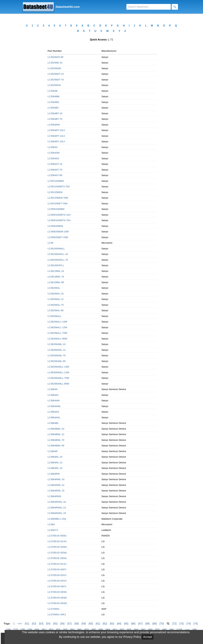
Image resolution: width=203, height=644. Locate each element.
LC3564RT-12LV (56, 136)
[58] (77, 624)
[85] (72, 630)
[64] (119, 624)
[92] (122, 630)
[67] (140, 624)
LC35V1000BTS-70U (59, 186)
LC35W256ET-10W (58, 237)
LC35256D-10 (55, 63)
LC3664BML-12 (56, 434)
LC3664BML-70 (56, 440)
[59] (84, 624)
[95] (143, 630)
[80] (37, 630)
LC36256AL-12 (56, 299)
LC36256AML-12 (57, 350)
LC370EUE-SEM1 (57, 558)
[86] (79, 630)
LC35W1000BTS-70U (59, 220)
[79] (30, 630)
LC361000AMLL (56, 248)
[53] (41, 624)
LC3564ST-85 (55, 175)
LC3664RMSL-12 (57, 508)
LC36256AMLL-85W (58, 384)
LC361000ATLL (56, 265)
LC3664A (53, 389)
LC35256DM (54, 68)
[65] (126, 624)
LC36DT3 (53, 530)
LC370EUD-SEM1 (57, 553)
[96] (150, 630)
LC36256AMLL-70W (58, 378)
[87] (87, 630)
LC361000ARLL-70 (58, 260)
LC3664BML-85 (56, 445)
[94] (136, 630)
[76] (9, 630)
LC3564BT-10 (55, 113)
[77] (16, 630)
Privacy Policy (132, 637)
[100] (179, 630)
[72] (174, 624)
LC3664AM (54, 400)
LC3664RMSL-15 (57, 513)
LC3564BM (54, 96)
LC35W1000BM (56, 209)
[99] (172, 630)
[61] (98, 624)
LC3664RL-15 (55, 468)
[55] (55, 624)
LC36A (51, 524)
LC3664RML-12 (56, 485)
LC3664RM (54, 474)
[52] (34, 624)
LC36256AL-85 (56, 310)
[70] (162, 624)
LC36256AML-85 (57, 361)
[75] (196, 624)
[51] (27, 624)
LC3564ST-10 (55, 164)
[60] (91, 624)
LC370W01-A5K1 (57, 614)
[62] (105, 624)
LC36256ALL (55, 316)
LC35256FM (54, 85)
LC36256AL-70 (56, 305)
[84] (65, 630)
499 (195, 630)
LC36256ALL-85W (57, 339)
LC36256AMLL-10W (58, 367)
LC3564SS (53, 158)
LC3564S (53, 147)
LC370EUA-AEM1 (57, 536)
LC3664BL (53, 423)
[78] (23, 630)
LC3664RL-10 (55, 457)
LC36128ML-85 (56, 282)
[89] (101, 630)
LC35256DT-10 (56, 74)
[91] (115, 630)
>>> (187, 630)
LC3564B (53, 91)
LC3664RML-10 (56, 479)
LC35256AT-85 (56, 57)
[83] (58, 630)
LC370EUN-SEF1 (57, 586)
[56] (62, 624)
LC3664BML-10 (56, 429)
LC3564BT (53, 108)
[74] (189, 624)
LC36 (50, 243)
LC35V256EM (55, 192)
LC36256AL (54, 288)
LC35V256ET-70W (57, 203)
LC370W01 (54, 609)
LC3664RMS (54, 496)
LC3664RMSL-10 (57, 502)
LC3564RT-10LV (56, 130)
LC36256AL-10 (56, 294)
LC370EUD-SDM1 (57, 547)
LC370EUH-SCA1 (57, 564)
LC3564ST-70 (55, 170)
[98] (165, 630)
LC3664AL (53, 395)
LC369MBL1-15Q (57, 519)
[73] (182, 624)
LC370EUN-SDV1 (57, 575)
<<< (20, 624)
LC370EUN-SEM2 (57, 598)
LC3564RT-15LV (56, 141)
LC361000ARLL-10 (58, 254)
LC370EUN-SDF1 (57, 569)
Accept (148, 637)
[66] (133, 624)
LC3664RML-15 (56, 491)
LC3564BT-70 (55, 119)
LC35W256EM (55, 226)
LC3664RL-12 (55, 462)
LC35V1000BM (56, 181)
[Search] (149, 7)
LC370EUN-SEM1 (57, 592)
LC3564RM (54, 125)
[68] (147, 624)
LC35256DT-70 (56, 80)
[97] (157, 630)
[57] (70, 624)
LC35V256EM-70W (58, 198)
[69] (155, 624)
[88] (94, 630)
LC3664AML (54, 406)
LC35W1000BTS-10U (59, 215)
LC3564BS (53, 102)
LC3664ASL (54, 417)
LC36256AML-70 (57, 355)
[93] (129, 630)
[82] (51, 630)
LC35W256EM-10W (58, 232)
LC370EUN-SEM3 (57, 603)
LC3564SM (54, 153)
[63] (112, 624)
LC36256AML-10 (57, 344)
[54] (48, 624)
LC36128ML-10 (56, 271)
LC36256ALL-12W (57, 327)
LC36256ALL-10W (57, 322)
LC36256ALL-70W (57, 333)
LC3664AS (53, 412)
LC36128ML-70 (56, 277)
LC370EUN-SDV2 (57, 581)
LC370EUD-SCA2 (57, 541)
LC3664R (53, 451)
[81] (44, 630)
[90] (108, 630)
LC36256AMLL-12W (58, 372)
